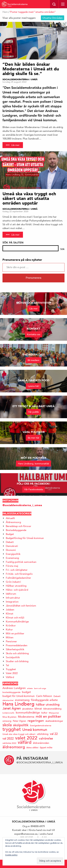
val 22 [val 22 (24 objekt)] (54, 734)
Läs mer (15, 145)
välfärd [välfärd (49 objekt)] (25, 742)
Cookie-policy (11, 855)
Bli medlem (33, 360)
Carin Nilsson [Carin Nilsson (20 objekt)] (44, 696)
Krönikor (11, 625)
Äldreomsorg (13, 522)
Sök (62, 249)
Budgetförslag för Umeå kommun (25, 538)
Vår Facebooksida (34, 489)
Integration (12, 602)
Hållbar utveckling (16, 586)
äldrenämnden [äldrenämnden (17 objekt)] (41, 743)
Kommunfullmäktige (17, 621)
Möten (10, 637)
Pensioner (11, 641)
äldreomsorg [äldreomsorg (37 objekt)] (14, 747)
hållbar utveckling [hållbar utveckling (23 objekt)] (48, 704)
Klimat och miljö (15, 618)
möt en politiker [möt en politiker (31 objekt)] (48, 717)
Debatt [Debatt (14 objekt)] (57, 696)
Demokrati (12, 546)
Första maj (12, 566)
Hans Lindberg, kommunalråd (33, 464)
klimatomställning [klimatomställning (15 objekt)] (52, 709)
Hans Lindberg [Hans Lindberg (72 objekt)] (18, 704)
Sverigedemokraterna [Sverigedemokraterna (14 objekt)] (41, 725)
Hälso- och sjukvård (17, 590)
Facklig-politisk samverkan (21, 562)
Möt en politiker (15, 633)
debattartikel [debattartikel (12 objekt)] (8, 700)
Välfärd (10, 677)
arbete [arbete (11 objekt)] (30, 688)
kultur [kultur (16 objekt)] (44, 713)
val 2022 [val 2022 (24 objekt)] (8, 738)
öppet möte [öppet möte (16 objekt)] (46, 747)
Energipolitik (13, 554)
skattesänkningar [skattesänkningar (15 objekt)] (54, 721)
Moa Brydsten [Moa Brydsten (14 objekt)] (9, 717)
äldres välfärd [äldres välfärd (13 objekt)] (32, 747)
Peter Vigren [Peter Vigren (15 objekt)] (19, 721)
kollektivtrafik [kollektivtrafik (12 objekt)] (8, 713)
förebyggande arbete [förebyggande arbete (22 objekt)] (44, 700)
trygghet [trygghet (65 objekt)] (12, 729)
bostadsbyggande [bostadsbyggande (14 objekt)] (11, 692)
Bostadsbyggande (16, 530)
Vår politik (33, 412)
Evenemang (12, 558)
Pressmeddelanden (17, 645)
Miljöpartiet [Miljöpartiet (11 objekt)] (54, 713)
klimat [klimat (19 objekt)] (38, 709)
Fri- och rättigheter (17, 570)
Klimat (10, 614)
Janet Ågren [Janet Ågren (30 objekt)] (12, 708)
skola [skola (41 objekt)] (7, 725)
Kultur (9, 629)
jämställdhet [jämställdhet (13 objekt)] (28, 709)
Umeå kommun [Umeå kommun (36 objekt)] (35, 730)
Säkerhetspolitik (15, 649)
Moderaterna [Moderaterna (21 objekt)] (26, 717)
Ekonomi (11, 550)
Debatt (10, 542)
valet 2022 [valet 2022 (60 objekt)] (26, 738)
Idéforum (11, 594)
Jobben (10, 610)
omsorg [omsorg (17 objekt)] (7, 721)
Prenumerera (33, 278)
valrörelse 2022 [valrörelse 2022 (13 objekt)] (9, 743)
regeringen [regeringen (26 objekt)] (36, 721)
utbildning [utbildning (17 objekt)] (43, 734)
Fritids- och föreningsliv (19, 574)
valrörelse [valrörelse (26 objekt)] (46, 738)
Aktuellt (10, 518)
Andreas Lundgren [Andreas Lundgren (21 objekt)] (14, 688)
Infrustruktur (13, 598)
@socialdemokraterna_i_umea (22, 505)
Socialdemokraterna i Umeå (20, 79)
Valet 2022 (12, 673)
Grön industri (13, 582)
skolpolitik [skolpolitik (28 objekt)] (21, 725)
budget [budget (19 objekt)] (26, 692)
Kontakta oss (34, 334)
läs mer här (33, 438)
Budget (10, 534)
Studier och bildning (17, 661)
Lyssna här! (33, 386)
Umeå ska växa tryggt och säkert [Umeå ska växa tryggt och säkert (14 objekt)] (19, 734)
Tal (7, 665)
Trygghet (11, 669)
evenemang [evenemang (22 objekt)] (22, 700)
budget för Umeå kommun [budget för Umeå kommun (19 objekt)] (19, 696)
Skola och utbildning (17, 653)
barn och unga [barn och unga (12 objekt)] (40, 688)
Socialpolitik (13, 657)
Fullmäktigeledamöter (18, 578)
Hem (5, 12)
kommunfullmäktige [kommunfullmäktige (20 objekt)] (28, 713)
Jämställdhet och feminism (21, 606)
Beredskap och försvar (19, 526)
